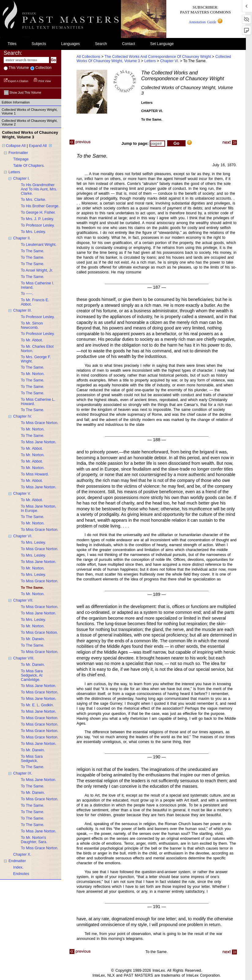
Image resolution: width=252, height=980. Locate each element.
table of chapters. (29, 166)
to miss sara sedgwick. (32, 759)
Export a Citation (16, 81)
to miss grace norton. (40, 423)
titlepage (21, 159)
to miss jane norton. (39, 442)
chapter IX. (23, 773)
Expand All (38, 146)
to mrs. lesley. (33, 232)
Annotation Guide (205, 22)
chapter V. (22, 494)
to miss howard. (35, 474)
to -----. (27, 294)
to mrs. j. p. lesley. (37, 219)
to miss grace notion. (39, 633)
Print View (42, 81)
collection (43, 68)
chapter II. (22, 238)
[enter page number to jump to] (157, 144)
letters (14, 172)
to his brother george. (40, 206)
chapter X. (22, 854)
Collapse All (16, 146)
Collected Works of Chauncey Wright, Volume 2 (30, 122)
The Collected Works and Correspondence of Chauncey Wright (158, 57)
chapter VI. (23, 536)
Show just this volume (23, 93)
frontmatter (18, 153)
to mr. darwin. (33, 639)
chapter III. (23, 310)
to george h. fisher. (38, 212)
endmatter (17, 861)
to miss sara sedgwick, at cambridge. (32, 675)
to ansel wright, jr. (37, 270)
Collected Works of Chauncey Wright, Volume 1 (30, 111)
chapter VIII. (24, 658)
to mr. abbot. (32, 340)
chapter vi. (170, 61)
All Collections (88, 57)
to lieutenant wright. (39, 245)
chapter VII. (23, 600)
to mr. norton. (33, 374)
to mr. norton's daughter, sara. (34, 840)
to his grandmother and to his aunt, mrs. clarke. (39, 189)
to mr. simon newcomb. (32, 325)
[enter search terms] (26, 60)
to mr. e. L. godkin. (37, 705)
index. (18, 867)
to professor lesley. (38, 225)
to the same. (33, 251)
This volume (18, 68)
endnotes (21, 874)
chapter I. (21, 178)
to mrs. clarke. (34, 200)
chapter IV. (23, 416)
